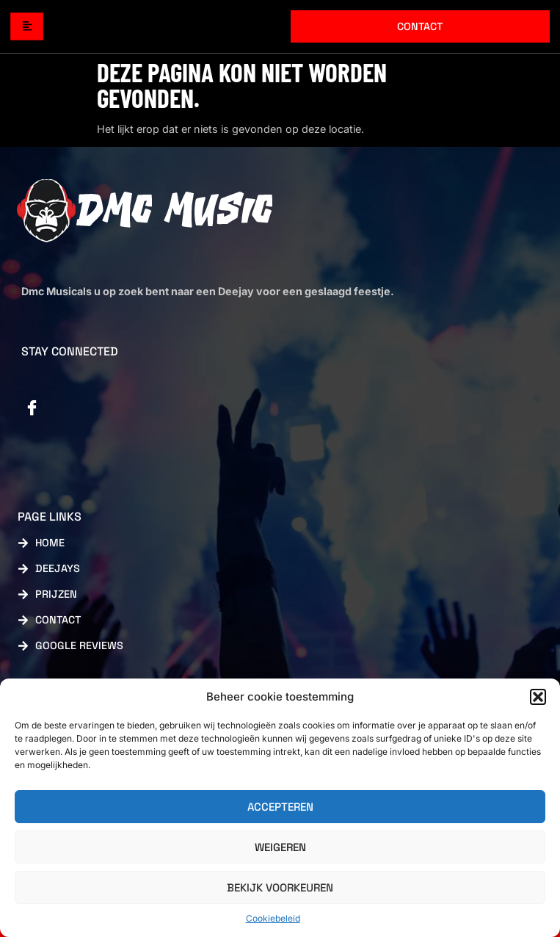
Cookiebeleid (273, 918)
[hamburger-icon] (27, 27)
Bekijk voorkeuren (280, 887)
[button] (538, 697)
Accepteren (280, 807)
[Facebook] (32, 409)
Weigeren (280, 847)
